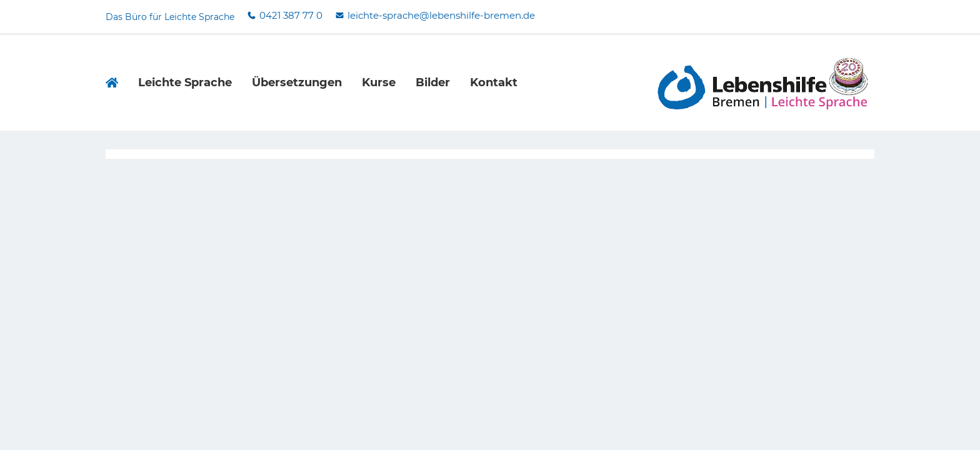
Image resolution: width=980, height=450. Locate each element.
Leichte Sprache (185, 82)
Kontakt (494, 82)
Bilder (433, 82)
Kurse (379, 82)
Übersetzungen (297, 82)
